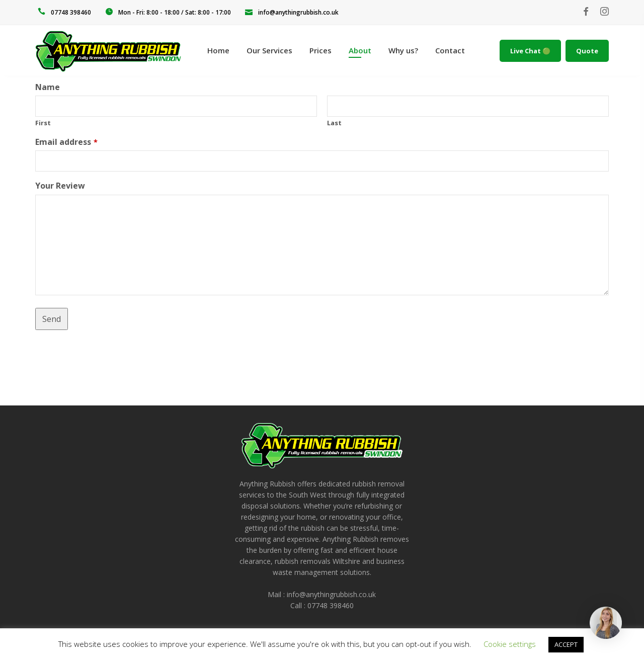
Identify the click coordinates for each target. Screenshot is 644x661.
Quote (587, 51)
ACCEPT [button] (566, 644)
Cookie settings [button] (510, 644)
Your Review (60, 186)
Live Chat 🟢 (530, 51)
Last (334, 123)
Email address (66, 142)
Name (48, 87)
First (43, 123)
